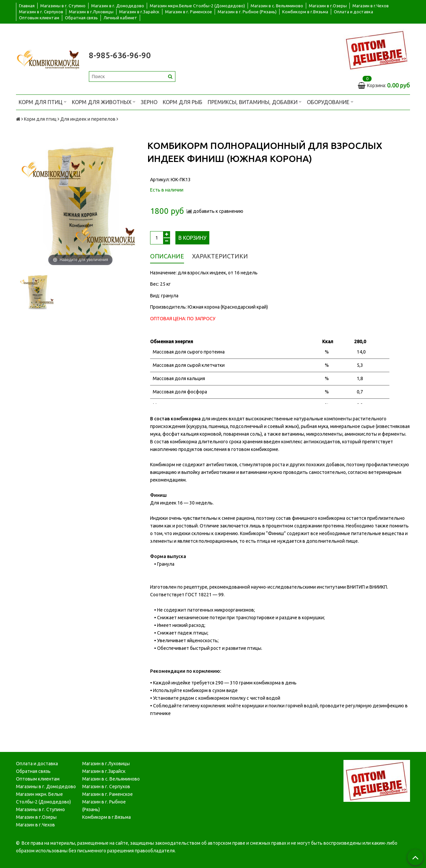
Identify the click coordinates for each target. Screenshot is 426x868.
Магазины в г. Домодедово (46, 787)
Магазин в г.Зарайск (139, 12)
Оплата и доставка (353, 12)
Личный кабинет (120, 18)
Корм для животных (104, 102)
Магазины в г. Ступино (63, 6)
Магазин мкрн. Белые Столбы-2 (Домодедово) (43, 798)
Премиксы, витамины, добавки (255, 102)
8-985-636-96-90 (120, 55)
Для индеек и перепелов (88, 119)
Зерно (149, 102)
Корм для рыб (183, 102)
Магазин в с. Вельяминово (277, 6)
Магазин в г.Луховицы (91, 12)
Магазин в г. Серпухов (41, 12)
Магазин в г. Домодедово (118, 6)
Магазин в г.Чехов (371, 6)
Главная (27, 6)
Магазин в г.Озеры (328, 6)
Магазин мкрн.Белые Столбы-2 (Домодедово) (197, 6)
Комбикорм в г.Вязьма (305, 12)
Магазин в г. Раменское (189, 12)
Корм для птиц (43, 102)
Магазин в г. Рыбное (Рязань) (247, 12)
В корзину (192, 238)
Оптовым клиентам (39, 18)
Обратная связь (81, 18)
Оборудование (330, 102)
